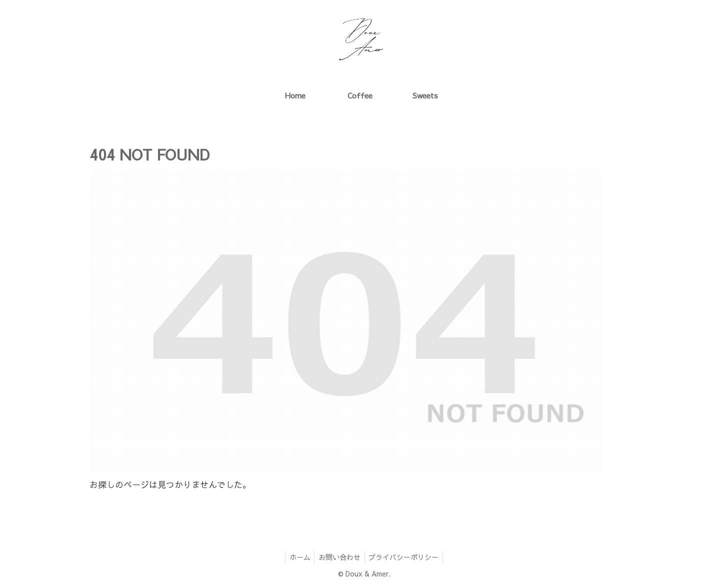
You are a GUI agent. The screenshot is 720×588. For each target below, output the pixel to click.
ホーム (297, 557)
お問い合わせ (339, 557)
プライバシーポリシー (406, 557)
